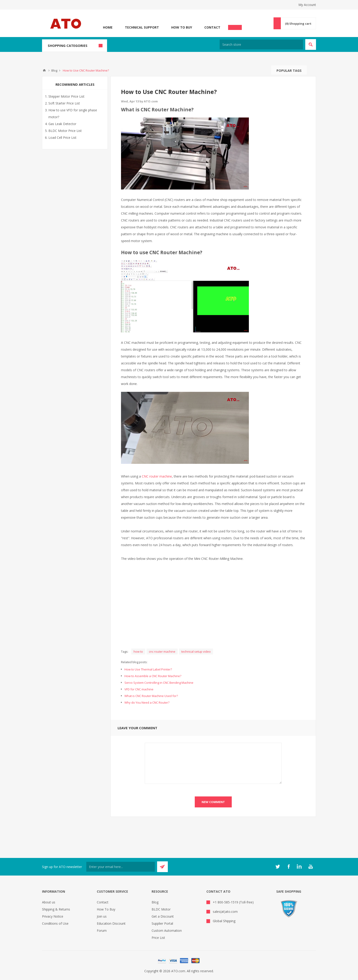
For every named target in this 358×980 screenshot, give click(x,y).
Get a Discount (163, 916)
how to (138, 652)
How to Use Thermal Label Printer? (148, 669)
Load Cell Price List (62, 138)
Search (311, 70)
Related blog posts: (134, 662)
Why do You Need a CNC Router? (147, 702)
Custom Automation (167, 931)
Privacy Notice (53, 916)
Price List (158, 938)
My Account (307, 5)
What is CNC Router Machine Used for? (151, 696)
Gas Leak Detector (62, 124)
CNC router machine (157, 476)
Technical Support (142, 27)
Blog (155, 902)
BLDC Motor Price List (65, 131)
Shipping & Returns (56, 909)
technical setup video (196, 652)
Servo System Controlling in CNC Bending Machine (159, 683)
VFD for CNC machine (139, 689)
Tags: (125, 652)
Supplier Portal (162, 923)
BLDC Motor (161, 909)
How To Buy (182, 27)
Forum (102, 931)
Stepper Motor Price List (66, 96)
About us (49, 902)
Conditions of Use (55, 923)
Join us (102, 916)
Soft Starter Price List (64, 103)
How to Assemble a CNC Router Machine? (153, 676)
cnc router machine (162, 652)
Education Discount (111, 923)
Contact (212, 27)
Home (108, 27)
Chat (235, 26)
